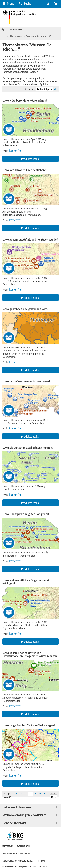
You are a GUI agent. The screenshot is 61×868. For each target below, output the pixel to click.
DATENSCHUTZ (23, 846)
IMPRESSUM (8, 846)
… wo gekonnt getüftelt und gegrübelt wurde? (30, 239)
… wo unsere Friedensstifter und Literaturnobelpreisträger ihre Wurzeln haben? (30, 654)
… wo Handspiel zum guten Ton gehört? (26, 514)
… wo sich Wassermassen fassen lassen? (26, 381)
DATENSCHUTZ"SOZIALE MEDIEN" (17, 853)
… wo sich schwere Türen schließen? (24, 170)
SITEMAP (41, 861)
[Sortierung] (44, 89)
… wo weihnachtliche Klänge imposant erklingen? (26, 582)
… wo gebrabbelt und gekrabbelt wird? (25, 309)
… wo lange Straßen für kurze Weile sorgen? (29, 725)
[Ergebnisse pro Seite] (53, 797)
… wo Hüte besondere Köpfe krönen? (25, 100)
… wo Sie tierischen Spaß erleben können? (28, 448)
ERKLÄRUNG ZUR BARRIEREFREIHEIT (18, 861)
